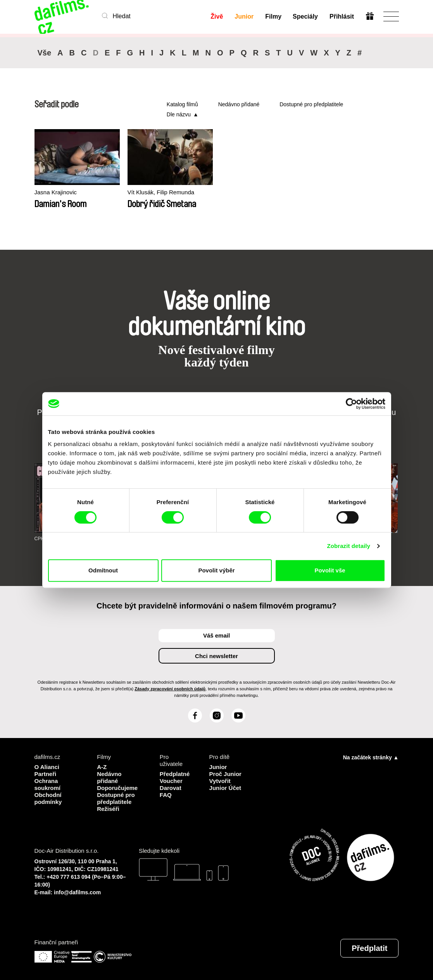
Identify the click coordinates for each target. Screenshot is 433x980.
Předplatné (175, 774)
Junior (244, 16)
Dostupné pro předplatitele (311, 104)
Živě (217, 16)
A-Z (102, 767)
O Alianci (47, 767)
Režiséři (108, 809)
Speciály (305, 16)
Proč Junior (225, 774)
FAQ (166, 795)
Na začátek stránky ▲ (371, 757)
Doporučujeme (117, 788)
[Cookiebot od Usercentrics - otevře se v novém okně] (351, 404)
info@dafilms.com (77, 892)
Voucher (171, 781)
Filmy (273, 16)
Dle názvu (179, 114)
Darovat (171, 788)
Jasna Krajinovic (56, 192)
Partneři (46, 774)
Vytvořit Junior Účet (225, 784)
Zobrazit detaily (348, 546)
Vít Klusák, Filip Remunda (161, 192)
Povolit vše (330, 570)
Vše (45, 53)
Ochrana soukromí (48, 784)
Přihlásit (342, 16)
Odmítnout (103, 570)
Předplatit (369, 948)
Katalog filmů (182, 104)
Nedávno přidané (239, 104)
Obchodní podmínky (48, 798)
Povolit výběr (216, 570)
